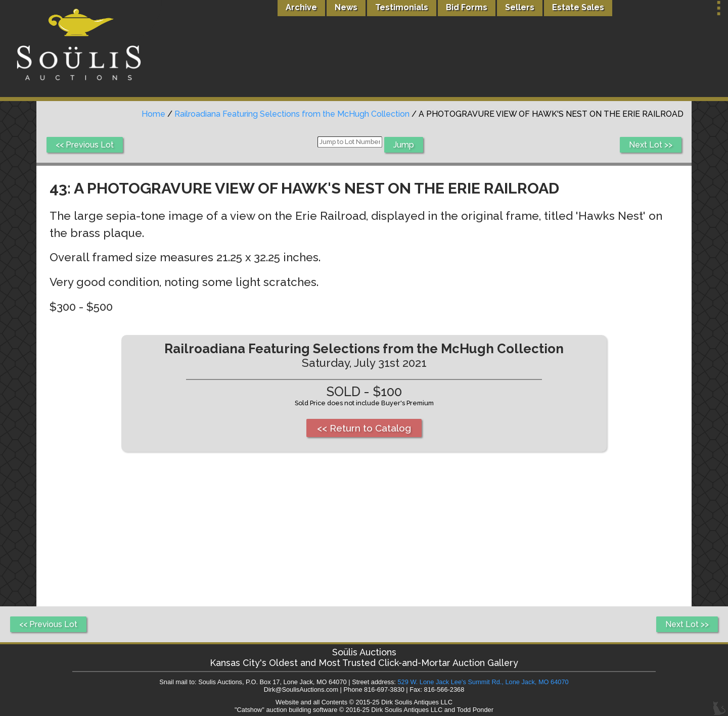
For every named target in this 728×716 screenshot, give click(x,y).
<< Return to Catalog (364, 428)
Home (153, 114)
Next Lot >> (651, 145)
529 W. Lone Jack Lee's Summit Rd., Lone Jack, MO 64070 (483, 682)
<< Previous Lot (85, 145)
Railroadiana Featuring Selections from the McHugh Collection (292, 114)
